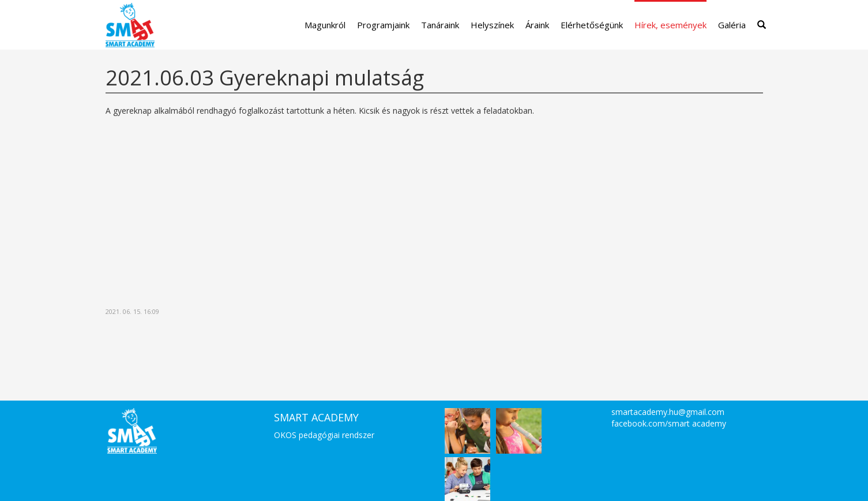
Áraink (537, 25)
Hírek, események (670, 25)
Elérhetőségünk (592, 25)
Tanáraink (440, 25)
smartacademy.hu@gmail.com (668, 412)
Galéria (732, 25)
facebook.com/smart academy (669, 423)
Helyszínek (492, 25)
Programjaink (383, 25)
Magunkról (325, 25)
